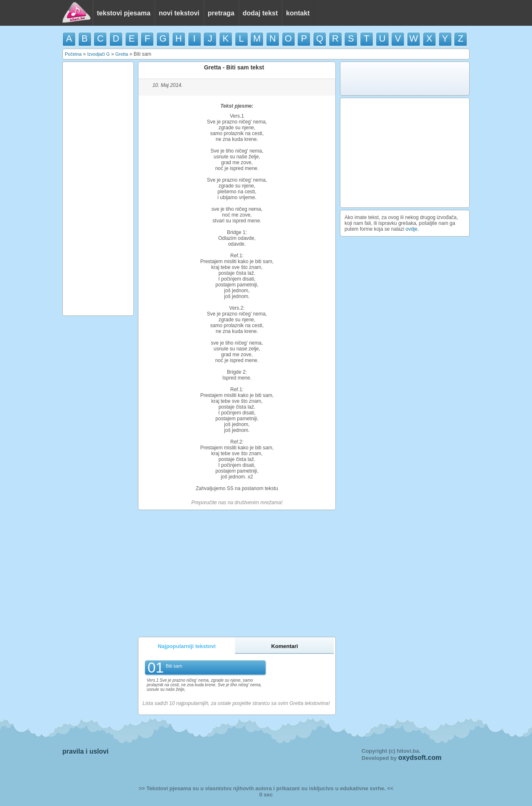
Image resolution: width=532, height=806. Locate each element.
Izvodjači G (99, 54)
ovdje (412, 229)
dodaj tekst (260, 13)
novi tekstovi (179, 13)
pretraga (221, 13)
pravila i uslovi (85, 751)
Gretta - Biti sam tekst (234, 67)
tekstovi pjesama (124, 13)
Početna (73, 54)
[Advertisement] (98, 189)
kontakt (298, 13)
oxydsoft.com (420, 758)
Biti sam (174, 666)
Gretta (122, 54)
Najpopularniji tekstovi (186, 646)
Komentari (285, 646)
